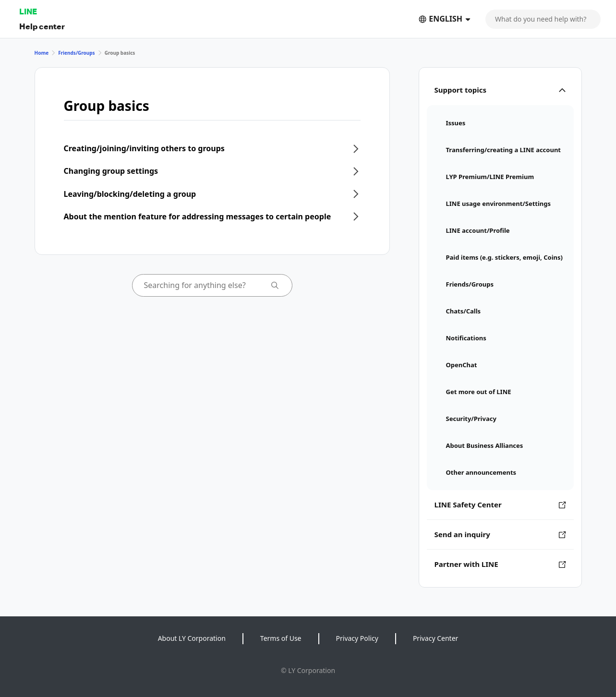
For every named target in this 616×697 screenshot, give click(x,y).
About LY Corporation (192, 638)
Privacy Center (435, 638)
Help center (42, 26)
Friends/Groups (77, 53)
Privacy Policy (357, 638)
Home (42, 53)
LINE (28, 11)
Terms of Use (281, 638)
